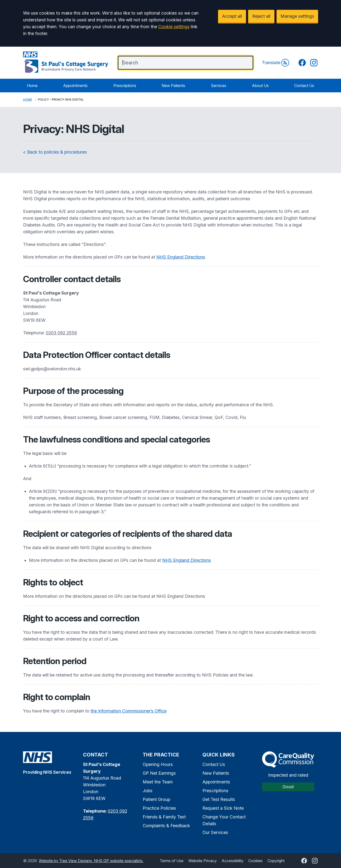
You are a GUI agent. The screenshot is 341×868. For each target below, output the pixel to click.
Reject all (261, 16)
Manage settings (297, 16)
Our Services (215, 832)
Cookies (255, 861)
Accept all (232, 16)
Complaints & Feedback (166, 826)
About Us (260, 86)
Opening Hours (158, 764)
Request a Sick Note (223, 808)
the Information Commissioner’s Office (129, 711)
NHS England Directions (181, 257)
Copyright (276, 861)
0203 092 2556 (61, 333)
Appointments (75, 86)
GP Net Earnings (159, 773)
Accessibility (233, 861)
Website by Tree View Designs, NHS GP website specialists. (91, 861)
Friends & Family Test (164, 817)
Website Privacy (203, 861)
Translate (275, 63)
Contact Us (304, 86)
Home (32, 86)
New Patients (173, 86)
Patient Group (156, 799)
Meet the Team (158, 782)
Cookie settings (174, 27)
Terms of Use (172, 861)
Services (219, 86)
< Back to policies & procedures (55, 152)
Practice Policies (159, 808)
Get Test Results (219, 799)
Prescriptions (125, 86)
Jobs (148, 791)
